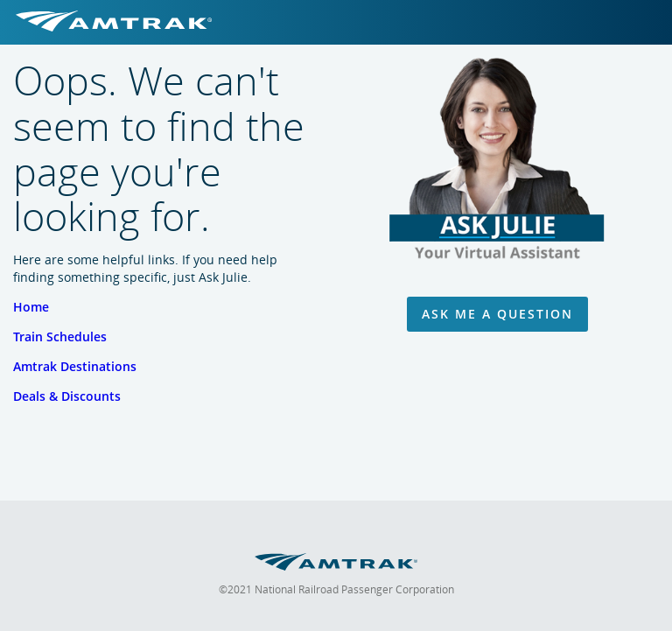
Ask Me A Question (497, 314)
